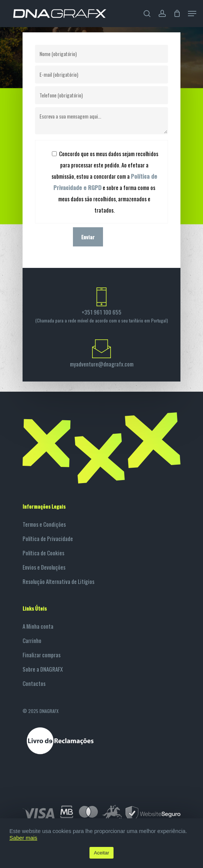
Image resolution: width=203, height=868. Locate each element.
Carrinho (32, 640)
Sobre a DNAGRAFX (43, 669)
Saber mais (23, 838)
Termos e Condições (44, 524)
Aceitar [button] (101, 853)
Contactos (34, 683)
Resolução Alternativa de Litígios (58, 581)
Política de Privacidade (48, 538)
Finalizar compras (42, 655)
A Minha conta (38, 626)
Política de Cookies (43, 553)
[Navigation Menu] (192, 14)
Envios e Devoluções (44, 567)
